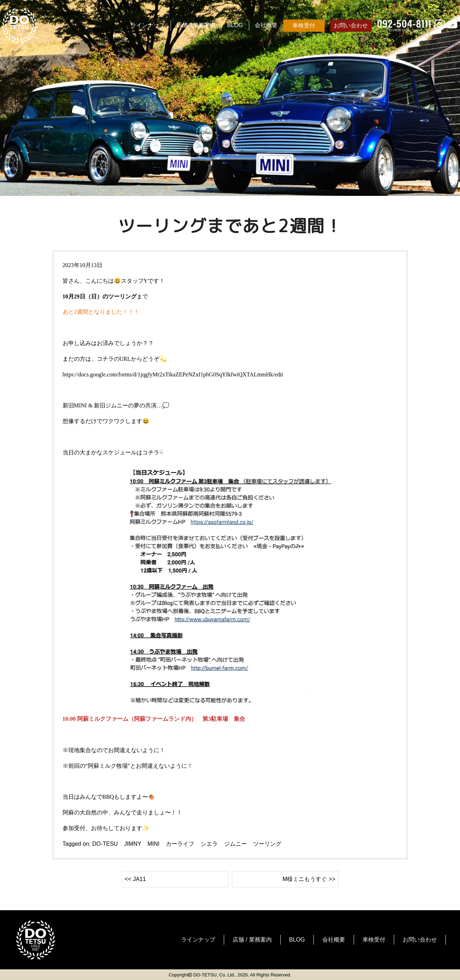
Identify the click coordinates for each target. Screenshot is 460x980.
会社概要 (266, 25)
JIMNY (133, 844)
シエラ (209, 844)
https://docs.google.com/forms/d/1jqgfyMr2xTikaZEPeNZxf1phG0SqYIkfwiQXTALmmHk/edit (173, 374)
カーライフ (180, 844)
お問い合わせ (351, 25)
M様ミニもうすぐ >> (309, 879)
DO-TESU (105, 844)
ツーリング (267, 844)
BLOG (235, 25)
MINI (153, 844)
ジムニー (236, 844)
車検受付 (304, 25)
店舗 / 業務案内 (196, 25)
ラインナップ (148, 25)
